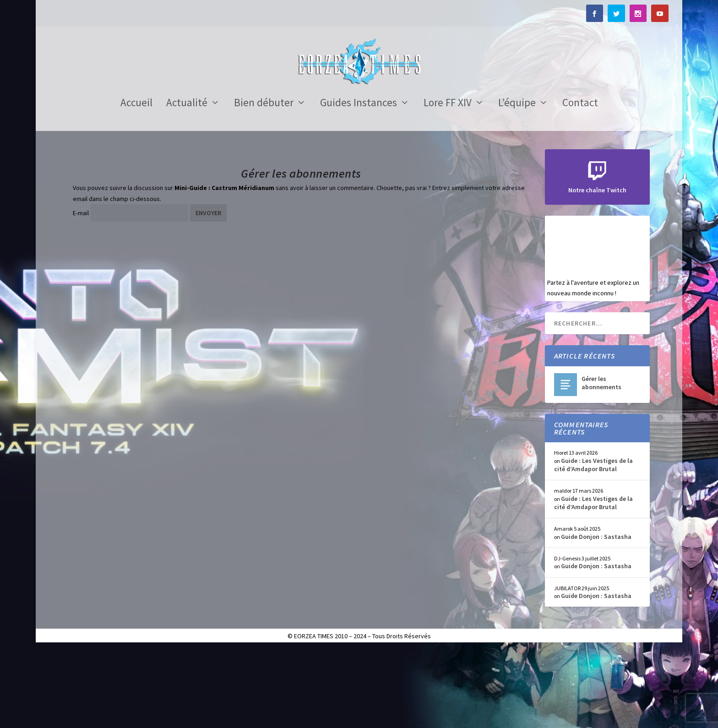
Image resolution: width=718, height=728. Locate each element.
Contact (580, 183)
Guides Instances (359, 183)
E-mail (81, 292)
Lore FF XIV (448, 183)
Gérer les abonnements (601, 462)
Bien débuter (264, 183)
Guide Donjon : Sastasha (596, 615)
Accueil (136, 183)
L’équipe (517, 183)
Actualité (187, 183)
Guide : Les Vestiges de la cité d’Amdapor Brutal (593, 543)
